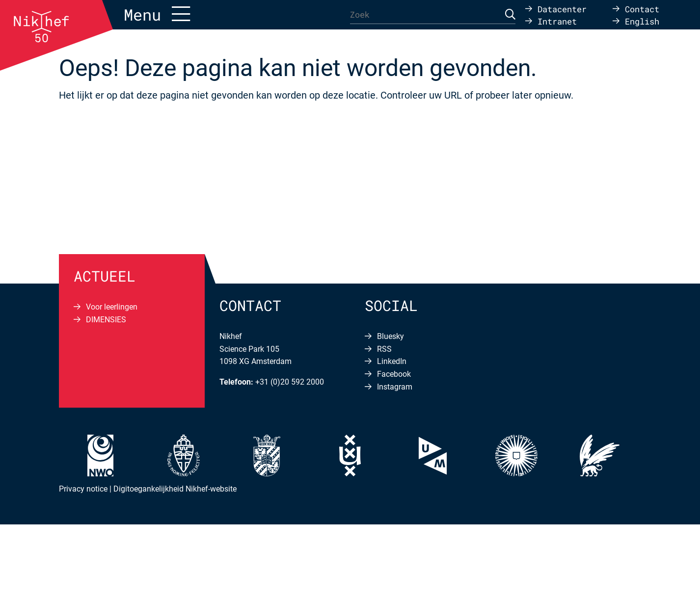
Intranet (557, 21)
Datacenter (562, 9)
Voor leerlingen (112, 307)
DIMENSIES (106, 320)
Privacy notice (83, 489)
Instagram (395, 387)
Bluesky (390, 336)
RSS (384, 349)
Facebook (394, 374)
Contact (642, 9)
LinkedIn (392, 361)
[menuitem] (636, 21)
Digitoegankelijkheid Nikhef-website (175, 489)
